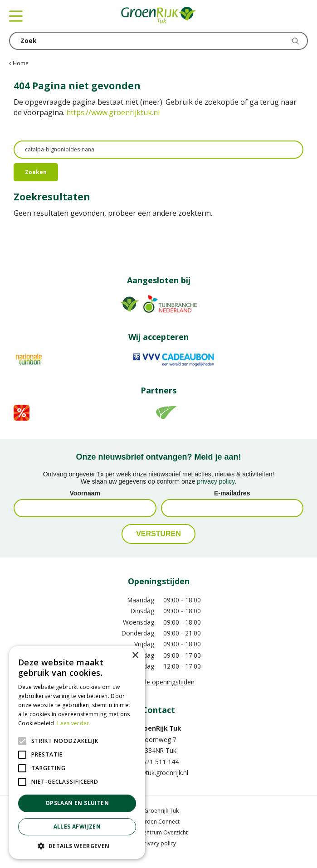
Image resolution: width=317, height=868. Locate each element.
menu (16, 16)
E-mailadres (232, 493)
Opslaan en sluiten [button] (77, 803)
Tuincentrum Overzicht (159, 832)
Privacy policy (158, 843)
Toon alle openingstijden (158, 682)
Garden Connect (158, 822)
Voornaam (85, 493)
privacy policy (216, 481)
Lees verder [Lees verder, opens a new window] (73, 723)
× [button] (135, 656)
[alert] (77, 752)
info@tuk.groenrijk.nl (158, 773)
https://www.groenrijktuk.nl (113, 112)
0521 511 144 (159, 762)
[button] (77, 846)
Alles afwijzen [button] (77, 827)
